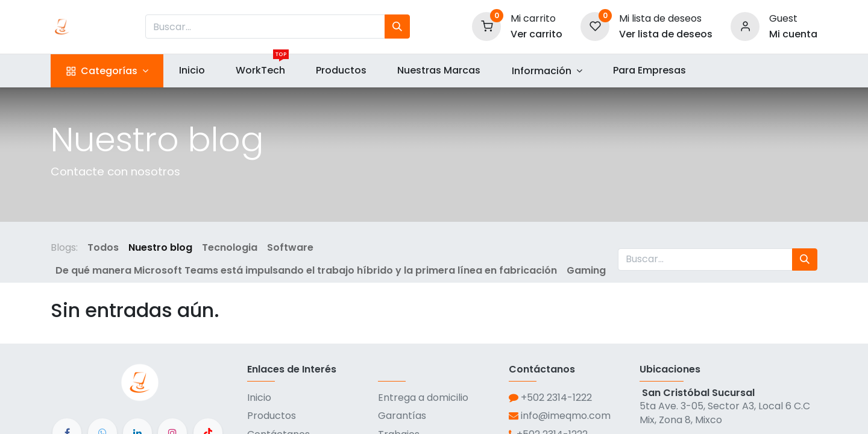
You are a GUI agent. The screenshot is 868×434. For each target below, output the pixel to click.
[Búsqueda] (397, 27)
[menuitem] (192, 71)
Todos (103, 247)
